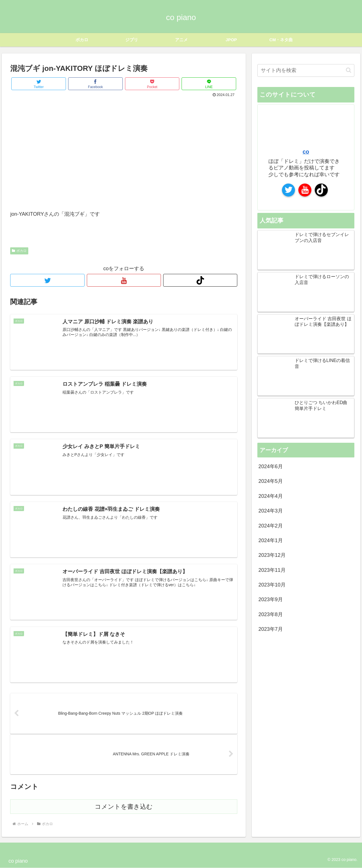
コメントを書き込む (124, 807)
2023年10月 (272, 585)
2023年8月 (271, 614)
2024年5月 (271, 481)
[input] (306, 70)
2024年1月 (271, 540)
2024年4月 (271, 496)
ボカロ (19, 250)
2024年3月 (271, 511)
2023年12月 (272, 555)
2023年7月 (271, 629)
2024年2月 (271, 525)
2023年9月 (271, 599)
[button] (349, 70)
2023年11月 (272, 570)
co (306, 151)
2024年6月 (271, 466)
